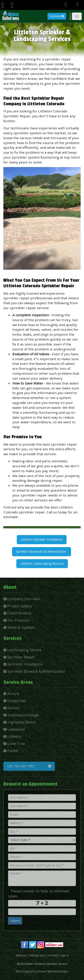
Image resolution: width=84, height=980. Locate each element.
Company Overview (22, 599)
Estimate (57, 16)
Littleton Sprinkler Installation (42, 539)
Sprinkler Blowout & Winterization (34, 671)
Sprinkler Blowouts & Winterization (42, 551)
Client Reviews (17, 613)
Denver (12, 708)
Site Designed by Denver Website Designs (42, 971)
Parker (11, 751)
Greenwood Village (21, 715)
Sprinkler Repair (19, 657)
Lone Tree (14, 744)
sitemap (21, 955)
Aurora (11, 694)
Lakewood (14, 729)
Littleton (13, 736)
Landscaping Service (22, 650)
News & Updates (19, 627)
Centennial (14, 701)
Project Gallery (18, 606)
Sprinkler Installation (23, 664)
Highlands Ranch (19, 722)
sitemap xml (37, 955)
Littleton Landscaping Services (42, 563)
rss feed (52, 955)
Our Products (17, 620)
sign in (65, 955)
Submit (15, 921)
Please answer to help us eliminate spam (39, 893)
